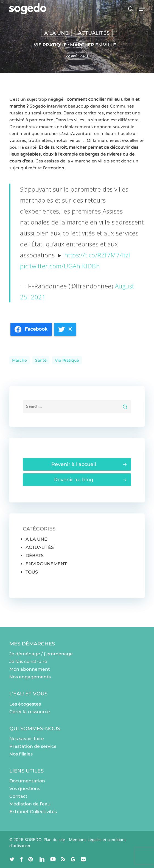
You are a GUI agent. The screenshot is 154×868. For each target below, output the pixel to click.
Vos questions (25, 789)
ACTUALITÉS (94, 33)
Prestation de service (33, 746)
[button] (142, 9)
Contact (18, 796)
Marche (19, 360)
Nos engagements (30, 677)
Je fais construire (28, 661)
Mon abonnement (30, 669)
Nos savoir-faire (27, 739)
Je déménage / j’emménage (41, 654)
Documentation (27, 781)
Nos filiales (21, 754)
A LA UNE (56, 33)
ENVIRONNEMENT (46, 564)
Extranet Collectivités (33, 812)
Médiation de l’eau (30, 804)
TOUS (32, 572)
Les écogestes (25, 704)
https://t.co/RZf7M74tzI (97, 255)
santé (41, 360)
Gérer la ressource (30, 712)
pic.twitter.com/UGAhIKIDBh (60, 266)
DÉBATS (35, 556)
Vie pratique (67, 360)
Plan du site (54, 840)
